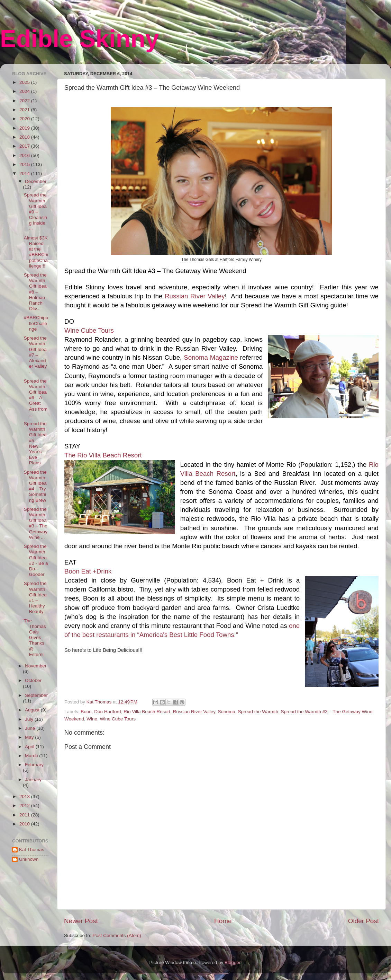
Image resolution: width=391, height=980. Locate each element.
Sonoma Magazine (212, 357)
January (33, 780)
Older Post (363, 921)
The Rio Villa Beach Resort (103, 455)
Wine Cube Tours (89, 330)
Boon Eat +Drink (88, 571)
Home (223, 921)
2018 (25, 137)
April (30, 747)
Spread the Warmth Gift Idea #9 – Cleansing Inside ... (36, 212)
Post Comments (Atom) (117, 935)
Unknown (29, 859)
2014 (25, 173)
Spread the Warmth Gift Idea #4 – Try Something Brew (35, 486)
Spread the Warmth (258, 712)
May (30, 737)
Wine (92, 719)
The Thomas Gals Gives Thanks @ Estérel (35, 638)
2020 (25, 119)
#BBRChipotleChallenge (36, 323)
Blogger (233, 962)
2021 (25, 110)
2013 (25, 797)
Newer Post (81, 921)
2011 (25, 815)
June (31, 728)
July (30, 719)
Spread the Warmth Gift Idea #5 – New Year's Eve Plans (35, 443)
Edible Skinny (79, 39)
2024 (25, 91)
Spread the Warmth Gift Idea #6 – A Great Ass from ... (36, 398)
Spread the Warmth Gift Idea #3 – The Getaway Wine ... (36, 523)
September (36, 695)
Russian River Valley (195, 296)
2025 (25, 82)
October (33, 680)
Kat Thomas (32, 850)
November (36, 666)
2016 (25, 155)
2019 (25, 128)
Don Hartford (107, 712)
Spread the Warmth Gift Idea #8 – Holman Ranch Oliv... (35, 292)
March (32, 756)
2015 (25, 164)
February (34, 765)
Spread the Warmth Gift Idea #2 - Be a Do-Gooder (36, 560)
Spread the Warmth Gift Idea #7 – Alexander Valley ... (35, 355)
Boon (86, 712)
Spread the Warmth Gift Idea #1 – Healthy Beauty (35, 597)
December (36, 181)
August (33, 710)
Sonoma (227, 712)
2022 (25, 101)
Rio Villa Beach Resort (147, 712)
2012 (25, 806)
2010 (25, 824)
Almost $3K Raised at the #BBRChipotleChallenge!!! (36, 252)
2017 (25, 146)
